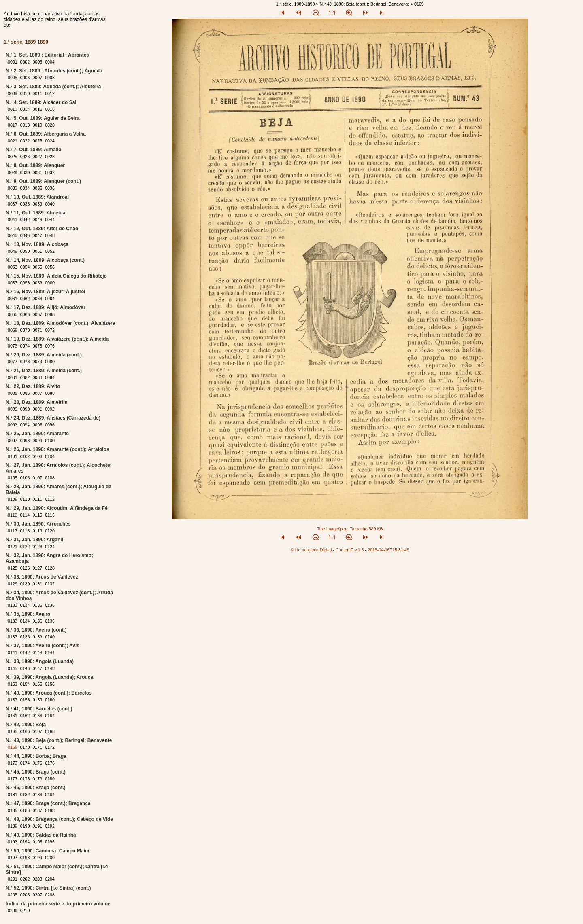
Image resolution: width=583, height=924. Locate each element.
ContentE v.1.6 (350, 550)
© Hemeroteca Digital (311, 550)
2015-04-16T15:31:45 (388, 550)
